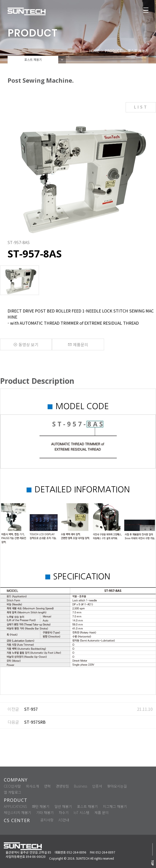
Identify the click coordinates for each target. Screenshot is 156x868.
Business (81, 786)
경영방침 (62, 786)
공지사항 (47, 820)
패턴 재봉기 (41, 806)
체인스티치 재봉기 (17, 812)
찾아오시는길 (117, 786)
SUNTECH (83, 858)
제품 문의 (102, 812)
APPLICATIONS (15, 806)
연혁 (47, 786)
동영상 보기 (26, 344)
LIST (141, 107)
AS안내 (64, 820)
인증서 (97, 786)
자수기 (64, 812)
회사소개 (32, 786)
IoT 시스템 (82, 812)
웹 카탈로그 (13, 792)
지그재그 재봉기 (115, 806)
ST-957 (31, 709)
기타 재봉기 (45, 812)
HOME (94, 51)
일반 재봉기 (63, 806)
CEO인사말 (12, 786)
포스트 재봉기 (87, 806)
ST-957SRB (35, 722)
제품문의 (78, 344)
